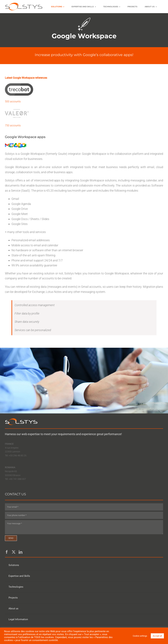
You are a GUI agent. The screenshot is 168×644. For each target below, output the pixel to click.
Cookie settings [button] (140, 636)
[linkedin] (21, 552)
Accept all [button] (157, 636)
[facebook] (7, 552)
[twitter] (14, 552)
